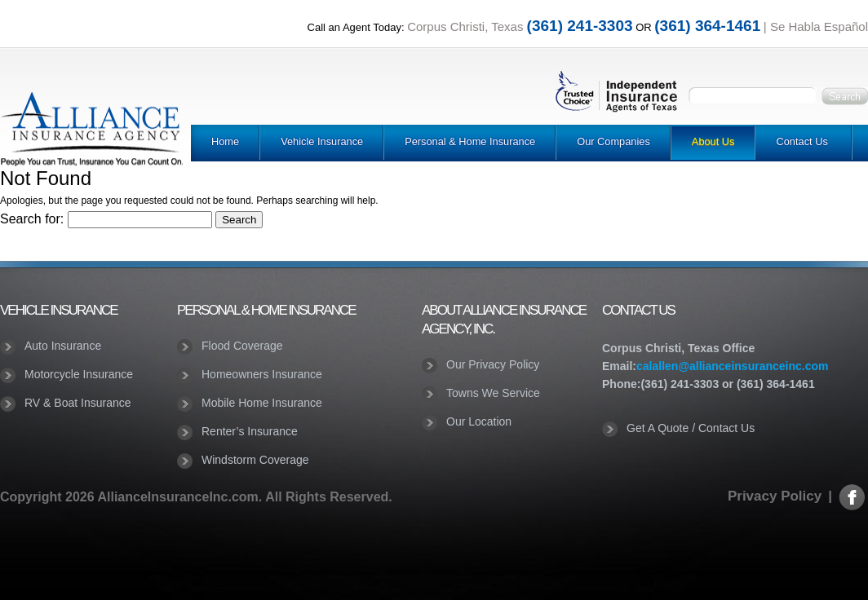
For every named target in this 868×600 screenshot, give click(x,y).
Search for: (32, 219)
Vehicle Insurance (322, 141)
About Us (713, 141)
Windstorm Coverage (255, 460)
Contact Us (802, 141)
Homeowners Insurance (262, 374)
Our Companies (613, 141)
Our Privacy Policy (493, 364)
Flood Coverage (242, 346)
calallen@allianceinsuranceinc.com (732, 366)
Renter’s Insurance (250, 431)
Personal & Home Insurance (470, 141)
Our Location (479, 421)
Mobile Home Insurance (262, 403)
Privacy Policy (775, 496)
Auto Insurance (63, 346)
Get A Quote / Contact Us (691, 428)
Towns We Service (493, 393)
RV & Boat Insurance (77, 403)
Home (225, 141)
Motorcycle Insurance (79, 374)
